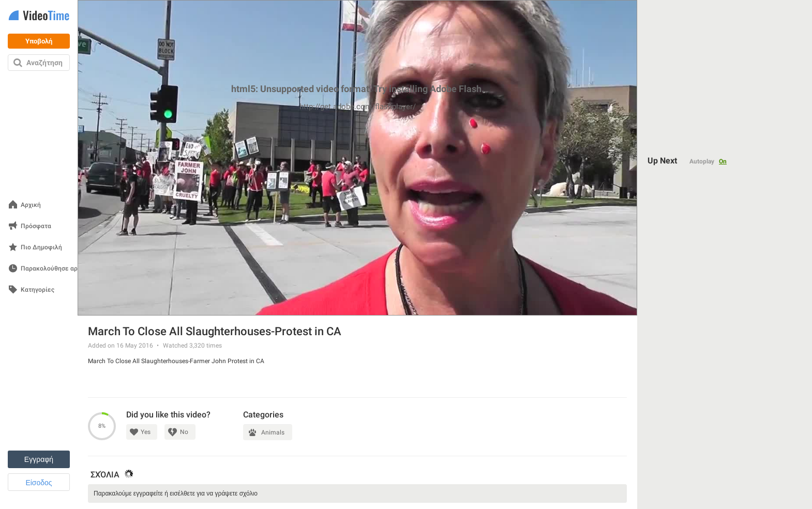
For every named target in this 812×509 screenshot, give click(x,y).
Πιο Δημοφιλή (41, 248)
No (184, 432)
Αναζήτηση (44, 63)
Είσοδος (39, 483)
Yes (146, 432)
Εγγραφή (39, 459)
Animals (273, 432)
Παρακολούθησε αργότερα (59, 269)
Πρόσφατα (36, 226)
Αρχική (31, 205)
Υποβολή (39, 41)
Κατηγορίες (37, 290)
